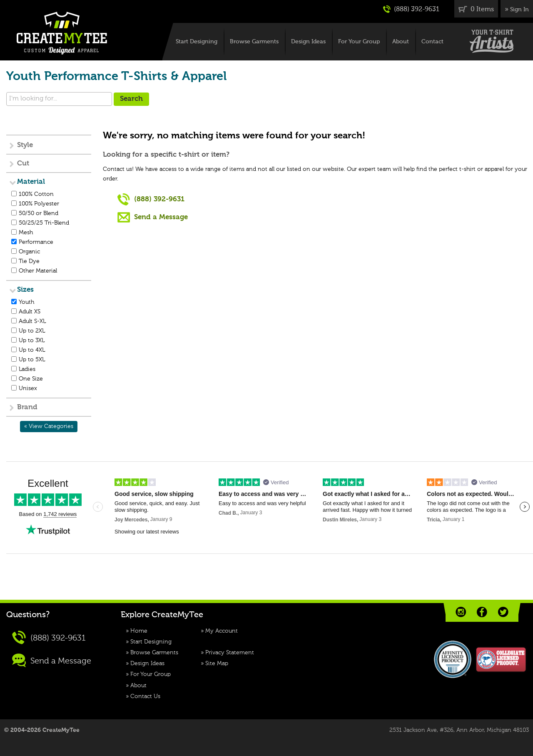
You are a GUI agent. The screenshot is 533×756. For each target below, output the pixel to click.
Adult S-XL (32, 321)
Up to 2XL (32, 331)
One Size (31, 379)
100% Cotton (36, 194)
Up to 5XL (32, 360)
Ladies (27, 369)
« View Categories (49, 426)
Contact (432, 42)
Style (25, 145)
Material (31, 182)
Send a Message (153, 217)
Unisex (28, 388)
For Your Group (359, 42)
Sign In (519, 10)
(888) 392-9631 (411, 9)
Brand (27, 407)
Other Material (38, 271)
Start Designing (197, 42)
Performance (36, 242)
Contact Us (145, 696)
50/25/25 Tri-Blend (44, 223)
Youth (26, 302)
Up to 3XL (32, 340)
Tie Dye (29, 261)
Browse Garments (254, 42)
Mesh (26, 233)
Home (139, 631)
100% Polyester (39, 204)
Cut (23, 164)
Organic (29, 252)
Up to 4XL (32, 350)
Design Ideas (308, 42)
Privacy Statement (230, 653)
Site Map (217, 663)
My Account (222, 631)
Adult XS (30, 312)
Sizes (25, 290)
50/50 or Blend (39, 213)
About (401, 42)
